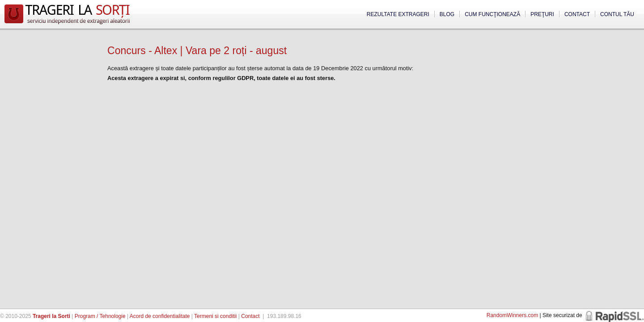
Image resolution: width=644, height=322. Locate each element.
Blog (447, 14)
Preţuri (542, 14)
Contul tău (617, 14)
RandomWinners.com (512, 315)
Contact (577, 14)
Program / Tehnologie (100, 316)
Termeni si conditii (215, 316)
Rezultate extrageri (398, 14)
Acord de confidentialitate (160, 316)
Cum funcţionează (492, 14)
